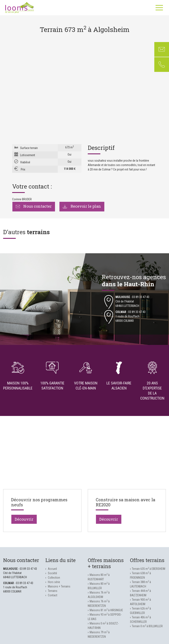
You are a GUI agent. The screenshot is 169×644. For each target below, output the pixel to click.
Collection (54, 578)
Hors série (54, 582)
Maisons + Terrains (59, 586)
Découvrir (24, 519)
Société (52, 573)
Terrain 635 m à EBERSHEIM (149, 569)
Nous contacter (34, 206)
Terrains (53, 591)
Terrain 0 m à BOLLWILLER (147, 626)
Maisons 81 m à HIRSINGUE (106, 610)
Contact (53, 595)
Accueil (52, 569)
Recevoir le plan (82, 206)
